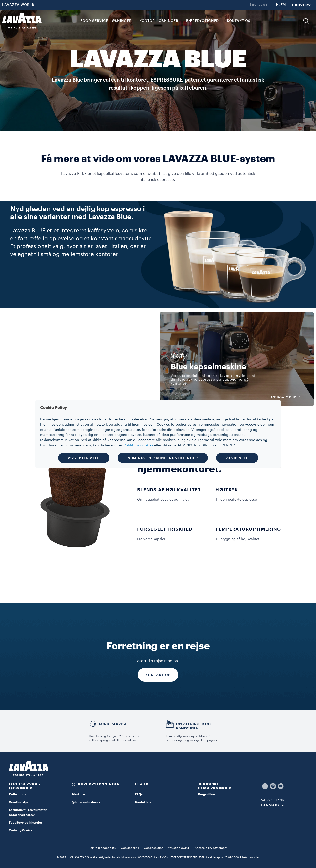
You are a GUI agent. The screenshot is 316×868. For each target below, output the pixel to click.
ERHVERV (301, 5)
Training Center (21, 830)
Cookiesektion (154, 848)
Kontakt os (143, 802)
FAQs (139, 794)
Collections (17, 794)
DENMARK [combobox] (270, 805)
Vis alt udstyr (18, 802)
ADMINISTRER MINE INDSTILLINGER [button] (163, 458)
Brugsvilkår (207, 794)
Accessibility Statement (211, 848)
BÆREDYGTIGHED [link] (203, 21)
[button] (306, 21)
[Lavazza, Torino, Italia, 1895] (22, 21)
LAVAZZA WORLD (18, 5)
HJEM (281, 5)
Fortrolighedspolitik (102, 848)
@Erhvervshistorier (86, 802)
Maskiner (79, 794)
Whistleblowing (179, 848)
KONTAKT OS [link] (239, 21)
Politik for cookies (138, 445)
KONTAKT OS (158, 675)
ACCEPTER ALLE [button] (84, 458)
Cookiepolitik (130, 848)
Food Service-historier (25, 823)
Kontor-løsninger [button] (159, 21)
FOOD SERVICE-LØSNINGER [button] (106, 21)
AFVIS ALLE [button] (237, 458)
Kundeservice (113, 724)
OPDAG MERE (287, 397)
